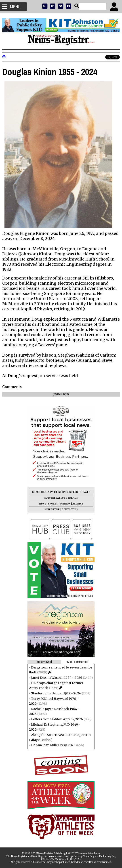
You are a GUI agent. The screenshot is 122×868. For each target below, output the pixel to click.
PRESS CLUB (70, 492)
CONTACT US (70, 510)
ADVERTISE (55, 492)
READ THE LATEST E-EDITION (61, 498)
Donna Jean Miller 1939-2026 (53, 745)
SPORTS (53, 504)
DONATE (85, 492)
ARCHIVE (78, 504)
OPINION (65, 504)
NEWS (43, 504)
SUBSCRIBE (39, 492)
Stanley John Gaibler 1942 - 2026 (56, 693)
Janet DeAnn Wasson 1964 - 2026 (57, 678)
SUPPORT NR (52, 510)
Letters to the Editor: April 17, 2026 (57, 719)
